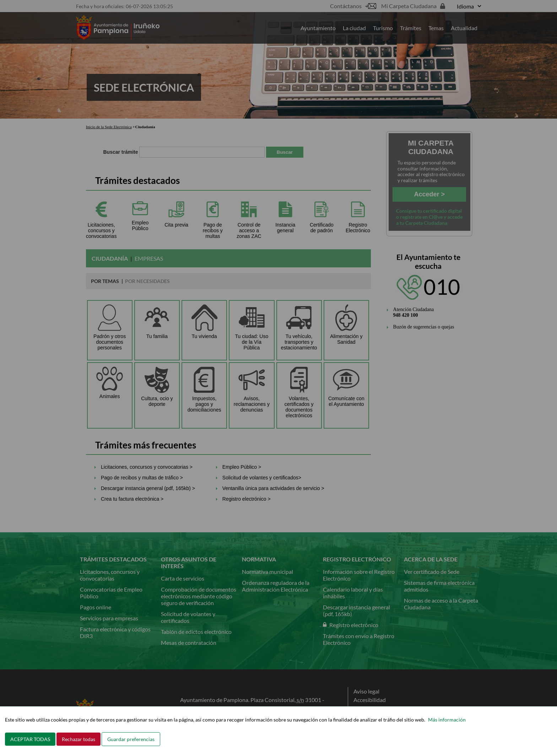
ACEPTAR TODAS (30, 739)
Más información (447, 720)
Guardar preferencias (131, 739)
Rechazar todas (79, 739)
